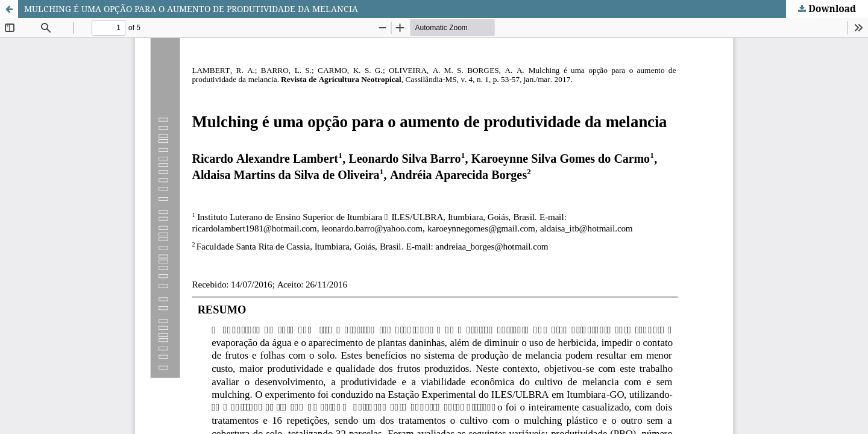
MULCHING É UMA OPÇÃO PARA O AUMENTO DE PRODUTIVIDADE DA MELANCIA (191, 9)
